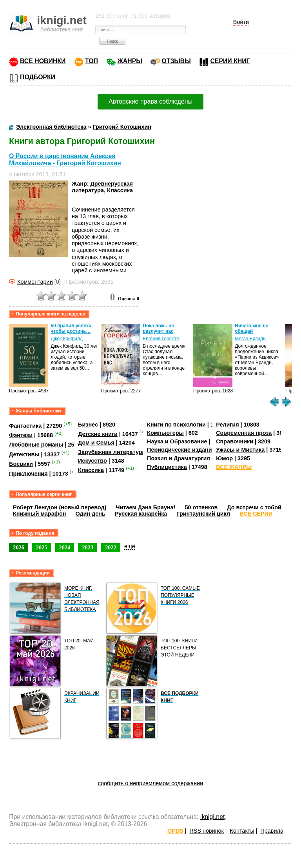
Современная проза (244, 433)
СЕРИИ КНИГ (230, 61)
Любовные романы (36, 445)
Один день (91, 514)
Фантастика (25, 425)
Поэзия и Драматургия (179, 458)
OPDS (175, 831)
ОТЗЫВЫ (176, 61)
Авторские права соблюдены (150, 101)
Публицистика (167, 467)
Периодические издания (181, 450)
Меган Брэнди (250, 339)
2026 (19, 547)
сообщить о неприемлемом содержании (151, 783)
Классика (120, 190)
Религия (227, 425)
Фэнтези (21, 435)
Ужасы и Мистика (240, 450)
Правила (272, 831)
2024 (65, 547)
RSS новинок (206, 831)
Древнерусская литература (102, 187)
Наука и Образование (177, 441)
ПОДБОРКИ (38, 77)
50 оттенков (201, 507)
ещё (130, 546)
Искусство (92, 461)
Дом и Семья (96, 443)
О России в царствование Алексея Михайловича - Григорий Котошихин (65, 160)
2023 (88, 547)
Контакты (242, 831)
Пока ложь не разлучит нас (158, 328)
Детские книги (98, 434)
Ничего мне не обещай (251, 328)
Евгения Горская (161, 339)
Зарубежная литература (112, 452)
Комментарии (35, 282)
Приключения (28, 473)
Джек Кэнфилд (67, 339)
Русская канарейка (141, 514)
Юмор (224, 458)
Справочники (235, 441)
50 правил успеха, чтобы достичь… (72, 328)
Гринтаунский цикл (203, 514)
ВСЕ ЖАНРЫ (234, 467)
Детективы (24, 454)
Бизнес (88, 425)
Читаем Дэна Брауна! (145, 507)
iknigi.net (212, 817)
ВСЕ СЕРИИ (256, 514)
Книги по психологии (176, 425)
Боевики (21, 464)
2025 (42, 547)
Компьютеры (165, 433)
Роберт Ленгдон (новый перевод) (60, 507)
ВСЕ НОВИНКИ (43, 61)
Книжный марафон (40, 514)
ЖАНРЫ (130, 61)
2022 (111, 547)
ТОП (92, 61)
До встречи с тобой (254, 507)
